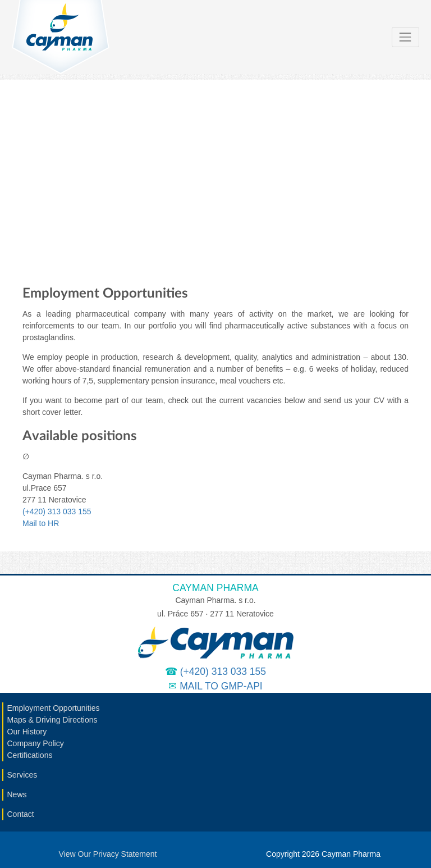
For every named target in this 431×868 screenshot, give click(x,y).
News (17, 794)
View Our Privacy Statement (108, 854)
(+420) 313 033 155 (57, 511)
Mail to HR (41, 523)
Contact (21, 814)
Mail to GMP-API (221, 686)
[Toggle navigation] (405, 37)
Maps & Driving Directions (52, 720)
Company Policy (36, 743)
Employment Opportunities (54, 708)
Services (22, 775)
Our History (27, 732)
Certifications (30, 755)
